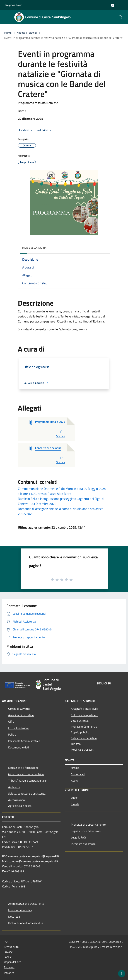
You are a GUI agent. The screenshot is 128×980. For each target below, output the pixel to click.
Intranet (9, 973)
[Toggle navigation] (7, 17)
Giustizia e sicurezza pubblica (26, 774)
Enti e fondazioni (18, 728)
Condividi (26, 130)
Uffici (11, 722)
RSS (6, 942)
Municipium (90, 947)
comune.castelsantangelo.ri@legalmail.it (34, 856)
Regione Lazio (14, 5)
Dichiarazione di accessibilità (26, 923)
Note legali (15, 917)
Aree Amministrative (21, 715)
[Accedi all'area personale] (113, 5)
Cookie (8, 957)
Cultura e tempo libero (84, 715)
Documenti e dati (19, 747)
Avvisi (33, 33)
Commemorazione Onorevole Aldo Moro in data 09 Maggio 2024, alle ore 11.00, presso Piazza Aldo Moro (62, 491)
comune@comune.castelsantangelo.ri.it (33, 861)
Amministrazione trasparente (26, 904)
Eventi (75, 804)
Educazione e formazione (23, 768)
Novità (21, 33)
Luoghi (75, 798)
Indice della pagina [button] (34, 248)
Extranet (9, 967)
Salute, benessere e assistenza (27, 793)
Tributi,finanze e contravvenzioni (28, 781)
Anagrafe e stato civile (84, 709)
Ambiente (14, 787)
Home (8, 33)
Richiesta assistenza (83, 844)
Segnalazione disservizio (86, 831)
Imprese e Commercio (84, 727)
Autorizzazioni (17, 800)
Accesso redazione (111, 947)
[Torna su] (122, 974)
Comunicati (78, 774)
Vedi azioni (45, 130)
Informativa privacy (20, 910)
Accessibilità (11, 947)
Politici (12, 734)
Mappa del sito (12, 962)
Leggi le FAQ (78, 837)
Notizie (75, 768)
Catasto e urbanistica (84, 738)
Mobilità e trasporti (83, 750)
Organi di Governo (19, 709)
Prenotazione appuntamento (88, 824)
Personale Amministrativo (24, 741)
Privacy (8, 952)
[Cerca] (120, 17)
